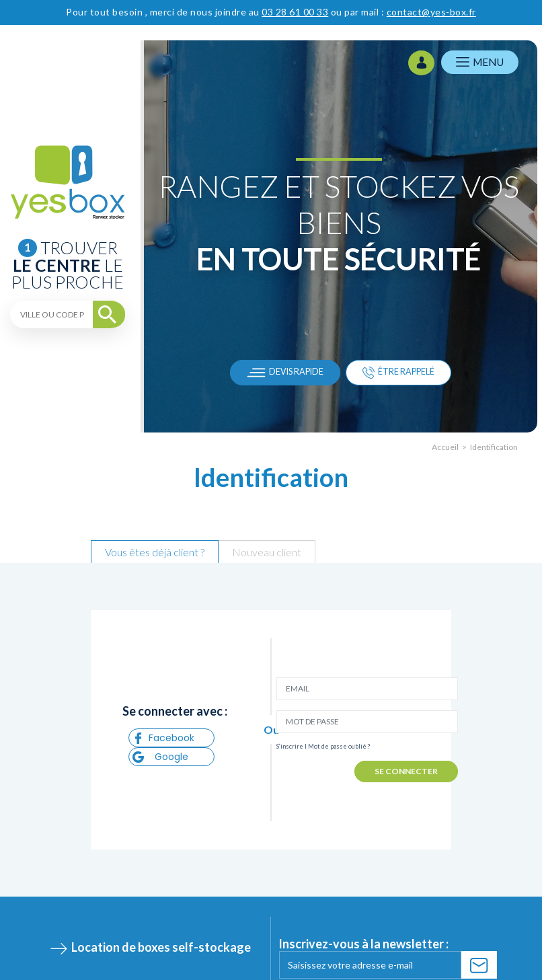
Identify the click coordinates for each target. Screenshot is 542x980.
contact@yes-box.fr (431, 12)
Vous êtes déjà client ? (155, 552)
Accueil (445, 447)
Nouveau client (267, 552)
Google (160, 757)
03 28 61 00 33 (295, 12)
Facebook (163, 738)
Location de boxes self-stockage (161, 947)
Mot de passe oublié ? (339, 746)
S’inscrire (290, 746)
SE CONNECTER (406, 771)
